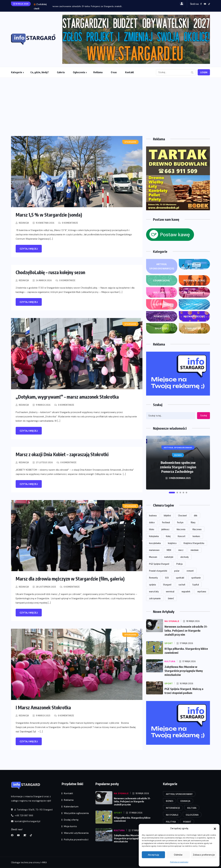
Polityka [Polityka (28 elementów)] (171, 822)
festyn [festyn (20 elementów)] (180, 522)
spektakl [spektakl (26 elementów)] (180, 578)
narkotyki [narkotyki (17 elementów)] (169, 557)
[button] (215, 828)
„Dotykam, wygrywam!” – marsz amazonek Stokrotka (67, 397)
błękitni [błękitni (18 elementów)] (167, 515)
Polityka (194, 304)
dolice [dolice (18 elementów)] (152, 522)
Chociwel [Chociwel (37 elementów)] (182, 515)
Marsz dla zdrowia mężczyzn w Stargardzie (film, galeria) (70, 579)
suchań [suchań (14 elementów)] (182, 584)
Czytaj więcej (29, 249)
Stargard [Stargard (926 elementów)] (167, 584)
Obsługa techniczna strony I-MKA (29, 862)
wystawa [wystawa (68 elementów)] (202, 591)
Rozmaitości (194, 316)
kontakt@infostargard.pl (26, 821)
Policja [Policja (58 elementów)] (179, 564)
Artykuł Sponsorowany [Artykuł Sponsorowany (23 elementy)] (179, 794)
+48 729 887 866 (22, 816)
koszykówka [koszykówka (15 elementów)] (155, 543)
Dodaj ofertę (71, 820)
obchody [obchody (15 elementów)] (184, 557)
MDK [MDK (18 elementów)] (169, 550)
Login (204, 72)
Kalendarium (71, 807)
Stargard (194, 328)
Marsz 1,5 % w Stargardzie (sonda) (49, 215)
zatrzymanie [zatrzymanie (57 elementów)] (155, 598)
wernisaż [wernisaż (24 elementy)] (170, 591)
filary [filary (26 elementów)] (193, 522)
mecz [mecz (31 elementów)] (181, 550)
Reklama (98, 72)
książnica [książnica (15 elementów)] (172, 543)
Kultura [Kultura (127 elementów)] (192, 808)
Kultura (162, 292)
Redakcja (24, 223)
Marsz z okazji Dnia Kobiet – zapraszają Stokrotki (62, 454)
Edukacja (162, 280)
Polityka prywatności (179, 862)
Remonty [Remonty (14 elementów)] (153, 578)
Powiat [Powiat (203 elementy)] (187, 822)
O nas (114, 72)
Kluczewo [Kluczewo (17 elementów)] (197, 529)
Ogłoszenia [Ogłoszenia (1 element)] (192, 815)
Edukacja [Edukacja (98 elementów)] (185, 801)
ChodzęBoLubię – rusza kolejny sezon (50, 272)
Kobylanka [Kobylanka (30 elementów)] (154, 536)
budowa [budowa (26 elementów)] (153, 515)
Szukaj (204, 416)
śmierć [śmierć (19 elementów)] (171, 598)
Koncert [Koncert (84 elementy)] (182, 536)
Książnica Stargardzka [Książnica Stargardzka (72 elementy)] (194, 543)
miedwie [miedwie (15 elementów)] (195, 550)
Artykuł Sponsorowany (162, 267)
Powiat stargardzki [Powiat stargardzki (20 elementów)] (158, 571)
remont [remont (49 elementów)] (190, 571)
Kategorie (17, 72)
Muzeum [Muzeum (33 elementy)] (153, 557)
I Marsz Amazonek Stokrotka (43, 707)
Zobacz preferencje (204, 855)
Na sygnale (194, 292)
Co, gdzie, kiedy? (40, 72)
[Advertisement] (110, 101)
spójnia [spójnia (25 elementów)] (152, 584)
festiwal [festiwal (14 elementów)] (166, 522)
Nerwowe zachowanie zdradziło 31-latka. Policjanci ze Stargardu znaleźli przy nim (186, 630)
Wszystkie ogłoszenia (76, 813)
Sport (162, 328)
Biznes (194, 264)
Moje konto (70, 826)
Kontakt (130, 72)
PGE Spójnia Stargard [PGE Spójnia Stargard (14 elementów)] (159, 564)
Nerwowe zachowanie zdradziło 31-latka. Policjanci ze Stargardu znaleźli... (89, 6)
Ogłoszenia (79, 72)
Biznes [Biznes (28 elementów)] (170, 801)
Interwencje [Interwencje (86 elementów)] (173, 808)
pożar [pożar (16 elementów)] (177, 571)
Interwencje (194, 280)
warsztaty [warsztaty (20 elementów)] (154, 591)
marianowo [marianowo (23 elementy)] (154, 550)
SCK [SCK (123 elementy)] (167, 578)
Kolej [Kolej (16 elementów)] (168, 536)
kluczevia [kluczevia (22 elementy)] (181, 529)
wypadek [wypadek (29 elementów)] (186, 591)
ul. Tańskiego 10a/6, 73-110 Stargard (32, 810)
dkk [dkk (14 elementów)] (196, 515)
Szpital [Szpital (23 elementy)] (196, 584)
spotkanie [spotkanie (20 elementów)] (196, 578)
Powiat (162, 316)
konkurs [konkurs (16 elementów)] (196, 536)
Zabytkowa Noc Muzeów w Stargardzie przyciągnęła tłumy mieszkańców (184, 671)
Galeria (61, 72)
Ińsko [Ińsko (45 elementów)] (152, 529)
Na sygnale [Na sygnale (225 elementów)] (172, 815)
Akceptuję (153, 855)
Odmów (178, 855)
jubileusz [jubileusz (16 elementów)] (165, 529)
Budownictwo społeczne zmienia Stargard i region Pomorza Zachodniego (178, 467)
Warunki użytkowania (76, 833)
